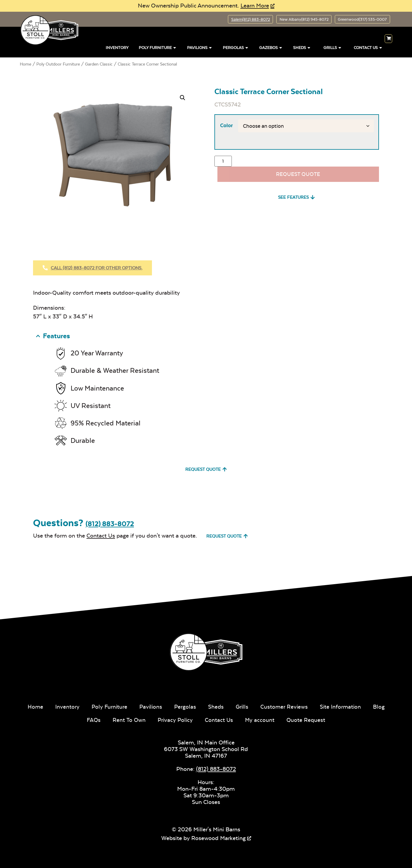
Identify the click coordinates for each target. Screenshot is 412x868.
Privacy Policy (187, 719)
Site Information (354, 706)
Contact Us (368, 47)
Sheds (302, 47)
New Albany (298, 20)
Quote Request (319, 719)
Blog (79, 719)
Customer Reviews (297, 706)
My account (273, 719)
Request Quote (298, 175)
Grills (333, 47)
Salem (241, 20)
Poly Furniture (158, 47)
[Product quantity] (223, 162)
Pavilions (200, 47)
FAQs (105, 719)
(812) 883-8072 (110, 523)
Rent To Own (140, 719)
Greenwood (360, 20)
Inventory (117, 48)
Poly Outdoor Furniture (58, 65)
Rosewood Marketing (218, 837)
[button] (183, 98)
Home (26, 65)
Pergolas (236, 47)
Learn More (255, 6)
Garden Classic (99, 65)
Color (226, 126)
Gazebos (271, 47)
